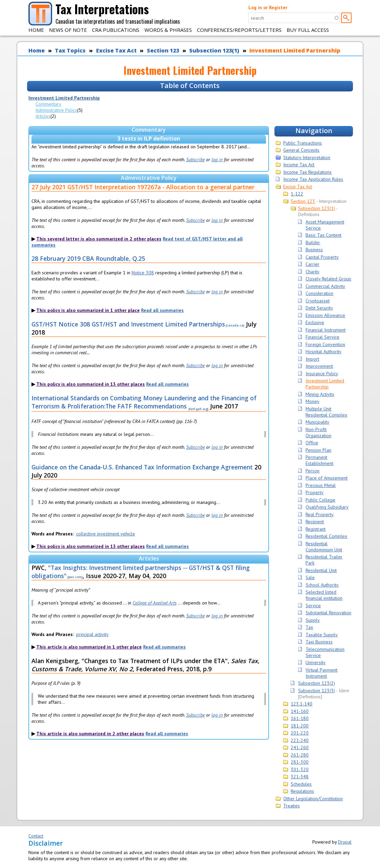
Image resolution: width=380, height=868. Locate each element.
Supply (313, 620)
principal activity (92, 634)
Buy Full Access (308, 30)
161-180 (300, 718)
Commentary (48, 104)
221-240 (300, 740)
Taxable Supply (322, 635)
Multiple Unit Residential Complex (326, 412)
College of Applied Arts (155, 603)
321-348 (300, 777)
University (316, 662)
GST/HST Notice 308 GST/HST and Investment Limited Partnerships (128, 324)
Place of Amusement (327, 478)
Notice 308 (143, 273)
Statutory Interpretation (307, 157)
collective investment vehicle (106, 534)
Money (312, 401)
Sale (310, 577)
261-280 (300, 755)
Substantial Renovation (328, 613)
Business (314, 250)
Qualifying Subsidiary (327, 507)
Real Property (320, 514)
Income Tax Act (299, 165)
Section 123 (163, 50)
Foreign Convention (325, 344)
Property (315, 492)
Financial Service (322, 337)
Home (36, 30)
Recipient (315, 522)
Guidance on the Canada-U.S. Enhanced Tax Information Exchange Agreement (142, 467)
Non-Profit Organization (318, 432)
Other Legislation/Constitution (313, 799)
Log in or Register (268, 7)
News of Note (68, 30)
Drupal (345, 842)
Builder (313, 242)
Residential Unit (321, 570)
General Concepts (301, 150)
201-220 (300, 733)
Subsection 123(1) (214, 50)
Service (313, 606)
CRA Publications (116, 30)
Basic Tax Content (323, 235)
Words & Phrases (168, 30)
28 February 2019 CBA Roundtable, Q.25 (88, 258)
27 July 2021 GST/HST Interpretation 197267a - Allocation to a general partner (143, 187)
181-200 (300, 726)
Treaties (292, 806)
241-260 (300, 747)
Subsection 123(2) (317, 683)
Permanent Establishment (319, 460)
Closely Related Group (328, 279)
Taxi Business (319, 642)
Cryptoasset (318, 301)
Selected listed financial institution (324, 595)
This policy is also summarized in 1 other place (88, 310)
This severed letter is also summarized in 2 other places (99, 239)
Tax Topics (70, 50)
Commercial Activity (325, 286)
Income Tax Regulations (307, 172)
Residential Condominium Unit (324, 547)
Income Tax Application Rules (313, 179)
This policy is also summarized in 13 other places (91, 384)
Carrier (312, 264)
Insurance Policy (322, 374)
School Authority (322, 585)
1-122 (297, 194)
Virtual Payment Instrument (321, 673)
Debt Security (319, 308)
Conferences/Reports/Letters (239, 30)
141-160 (300, 711)
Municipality (317, 422)
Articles (43, 116)
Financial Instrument (326, 330)
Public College (320, 500)
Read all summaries (162, 310)
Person (312, 471)
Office (312, 443)
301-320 (300, 769)
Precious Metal (321, 485)
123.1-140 (301, 704)
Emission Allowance (325, 315)
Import (312, 359)
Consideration (319, 293)
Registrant (316, 529)
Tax (309, 627)
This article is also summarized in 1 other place (89, 647)
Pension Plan (318, 450)
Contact (36, 836)
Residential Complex (326, 536)
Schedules (301, 784)
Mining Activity (320, 394)
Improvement (319, 366)
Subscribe (195, 160)
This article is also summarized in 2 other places (90, 734)
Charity (312, 272)
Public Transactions (303, 143)
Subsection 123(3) (317, 691)
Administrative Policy (56, 110)
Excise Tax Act (116, 50)
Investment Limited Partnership (295, 50)
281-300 (300, 762)
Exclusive (315, 322)
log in (217, 160)
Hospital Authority (323, 352)
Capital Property (322, 257)
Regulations (302, 791)
